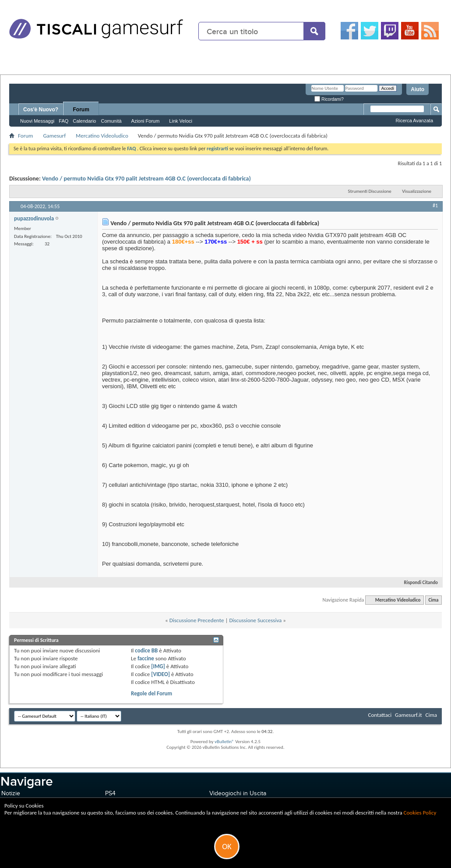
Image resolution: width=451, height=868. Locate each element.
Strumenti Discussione (370, 191)
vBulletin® (224, 742)
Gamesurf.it (408, 715)
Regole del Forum (152, 693)
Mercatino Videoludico (102, 136)
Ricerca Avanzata (414, 120)
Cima (433, 600)
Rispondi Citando (417, 583)
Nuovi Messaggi (37, 121)
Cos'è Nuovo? (41, 110)
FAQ (63, 121)
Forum (81, 110)
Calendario (84, 121)
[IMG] (158, 666)
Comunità (111, 121)
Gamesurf (54, 136)
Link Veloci (181, 121)
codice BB (146, 650)
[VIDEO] (160, 674)
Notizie (11, 793)
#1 (435, 205)
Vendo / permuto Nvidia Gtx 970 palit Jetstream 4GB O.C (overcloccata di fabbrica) (146, 179)
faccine (146, 658)
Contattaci (380, 715)
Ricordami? (329, 99)
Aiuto (418, 89)
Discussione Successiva (255, 620)
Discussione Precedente (197, 620)
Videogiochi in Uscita (238, 793)
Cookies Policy (420, 813)
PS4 (110, 793)
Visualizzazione (417, 191)
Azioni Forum (146, 121)
